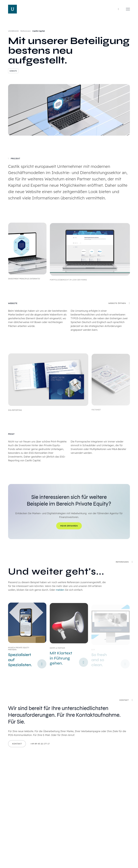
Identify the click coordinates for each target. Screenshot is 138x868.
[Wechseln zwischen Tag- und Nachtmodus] (118, 9)
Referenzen (26, 31)
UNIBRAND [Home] (14, 31)
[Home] (12, 9)
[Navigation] (128, 9)
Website (13, 71)
